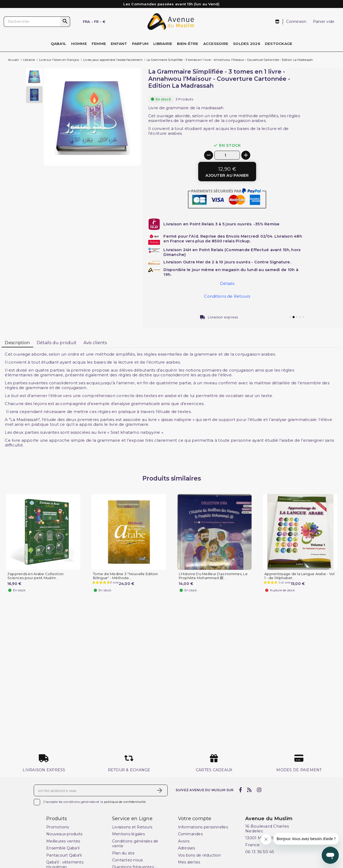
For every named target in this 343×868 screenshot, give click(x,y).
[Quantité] (227, 155)
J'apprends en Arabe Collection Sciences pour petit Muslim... (36, 576)
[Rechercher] (37, 22)
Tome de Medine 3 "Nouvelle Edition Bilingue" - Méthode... (126, 576)
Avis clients (95, 343)
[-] (209, 155)
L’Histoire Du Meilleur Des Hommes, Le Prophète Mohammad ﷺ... (213, 576)
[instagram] (259, 790)
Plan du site (123, 853)
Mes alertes (189, 862)
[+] (246, 155)
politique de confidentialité (125, 802)
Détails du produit (57, 343)
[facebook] (240, 790)
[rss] (249, 790)
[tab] (17, 343)
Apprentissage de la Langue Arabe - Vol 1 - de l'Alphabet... (300, 576)
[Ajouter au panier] (227, 172)
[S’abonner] (160, 790)
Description (17, 343)
